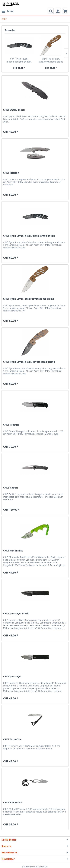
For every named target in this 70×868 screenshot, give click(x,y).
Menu (8, 11)
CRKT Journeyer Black (16, 614)
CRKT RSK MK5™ (13, 803)
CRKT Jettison (11, 173)
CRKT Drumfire (12, 740)
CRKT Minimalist (13, 551)
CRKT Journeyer (12, 677)
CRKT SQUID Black (14, 110)
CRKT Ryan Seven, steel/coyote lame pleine (51, 60)
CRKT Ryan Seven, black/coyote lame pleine (29, 362)
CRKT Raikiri (10, 488)
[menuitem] (8, 11)
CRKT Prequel (11, 425)
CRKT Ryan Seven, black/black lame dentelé (19, 60)
